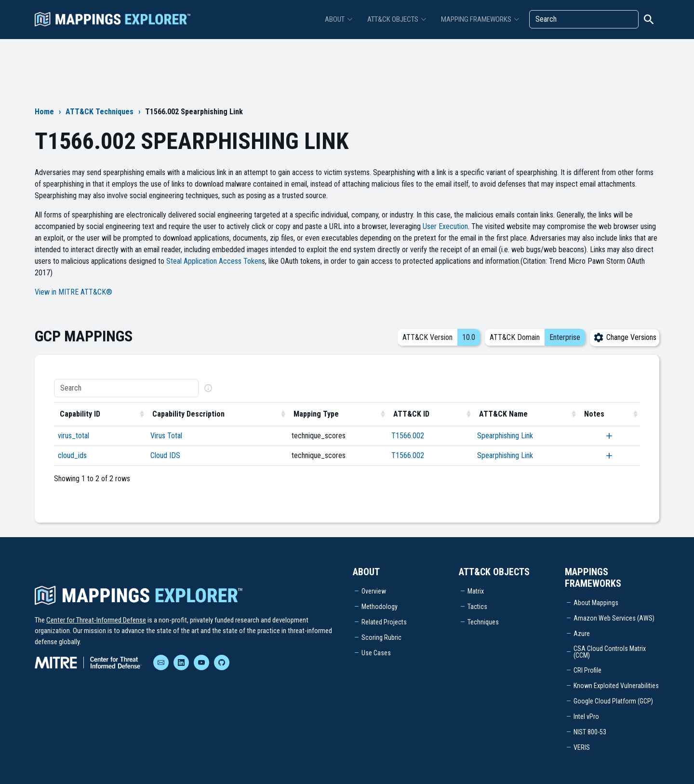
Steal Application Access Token (214, 261)
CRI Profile (587, 670)
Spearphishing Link (505, 436)
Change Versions (625, 337)
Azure (582, 634)
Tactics (477, 607)
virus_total (73, 436)
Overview (374, 591)
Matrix (476, 591)
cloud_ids (72, 455)
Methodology (380, 607)
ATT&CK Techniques (100, 112)
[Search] (584, 19)
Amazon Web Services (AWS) (614, 618)
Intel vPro (586, 716)
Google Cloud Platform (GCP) (613, 701)
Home (44, 112)
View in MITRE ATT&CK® (73, 292)
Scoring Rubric (381, 637)
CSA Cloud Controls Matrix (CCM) (610, 652)
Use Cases (376, 653)
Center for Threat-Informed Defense (96, 620)
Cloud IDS (165, 455)
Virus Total (166, 436)
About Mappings (596, 603)
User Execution (445, 226)
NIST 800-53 (590, 732)
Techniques (483, 622)
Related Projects (384, 622)
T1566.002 (408, 436)
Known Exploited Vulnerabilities (616, 686)
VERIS (582, 747)
